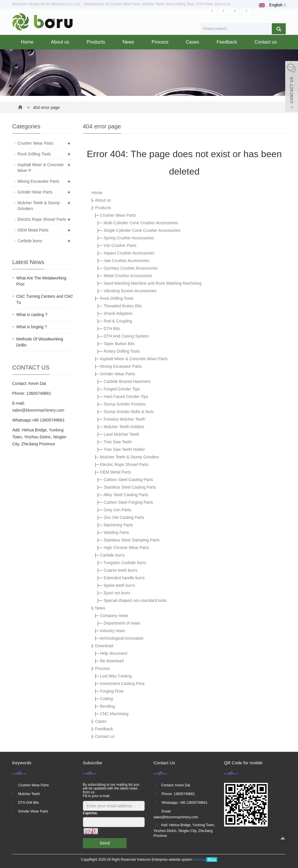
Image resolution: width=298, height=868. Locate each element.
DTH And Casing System (126, 336)
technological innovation (121, 638)
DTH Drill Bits (29, 803)
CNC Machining (114, 714)
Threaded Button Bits (123, 306)
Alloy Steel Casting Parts (126, 495)
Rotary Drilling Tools (122, 351)
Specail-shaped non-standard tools (135, 600)
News (128, 42)
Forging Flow (112, 691)
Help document (113, 653)
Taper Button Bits (119, 344)
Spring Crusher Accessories (129, 238)
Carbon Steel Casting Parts (128, 480)
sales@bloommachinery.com (38, 410)
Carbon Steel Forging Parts (128, 502)
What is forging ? (32, 327)
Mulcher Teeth (29, 794)
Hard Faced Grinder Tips (126, 397)
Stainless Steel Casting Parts (130, 487)
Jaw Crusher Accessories (126, 261)
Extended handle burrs (124, 578)
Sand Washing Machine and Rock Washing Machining (152, 283)
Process (160, 42)
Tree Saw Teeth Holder (124, 449)
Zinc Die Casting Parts (124, 517)
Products (96, 42)
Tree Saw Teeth (118, 442)
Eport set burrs (117, 593)
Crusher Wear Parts (118, 215)
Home (27, 42)
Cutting (106, 699)
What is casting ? (32, 315)
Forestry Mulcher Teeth (124, 419)
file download (112, 661)
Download (104, 646)
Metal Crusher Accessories (128, 276)
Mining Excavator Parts (121, 366)
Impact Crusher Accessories (129, 253)
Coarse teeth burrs (120, 570)
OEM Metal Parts (115, 472)
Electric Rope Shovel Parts (124, 465)
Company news (114, 616)
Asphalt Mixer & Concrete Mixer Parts (134, 359)
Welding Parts (116, 532)
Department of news (122, 623)
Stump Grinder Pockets (125, 404)
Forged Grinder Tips (122, 389)
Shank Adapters (118, 313)
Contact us (265, 42)
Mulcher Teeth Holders (124, 427)
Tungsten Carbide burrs (125, 563)
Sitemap (200, 860)
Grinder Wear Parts (117, 374)
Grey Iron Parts (117, 510)
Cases (193, 42)
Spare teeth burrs (119, 585)
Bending (107, 706)
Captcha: (90, 813)
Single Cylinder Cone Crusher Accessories (142, 230)
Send (105, 843)
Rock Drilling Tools (117, 298)
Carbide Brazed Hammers (127, 381)
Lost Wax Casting (116, 676)
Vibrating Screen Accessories (130, 291)
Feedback (227, 42)
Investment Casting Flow (122, 684)
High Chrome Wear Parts (126, 548)
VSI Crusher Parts (120, 245)
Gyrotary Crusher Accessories (131, 268)
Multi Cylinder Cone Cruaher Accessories (141, 223)
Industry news (112, 631)
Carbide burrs (112, 555)
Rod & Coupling (118, 321)
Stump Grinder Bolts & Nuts (129, 412)
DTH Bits (112, 329)
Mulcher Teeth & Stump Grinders (129, 457)
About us (60, 42)
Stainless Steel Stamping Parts (132, 540)
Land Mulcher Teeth (121, 434)
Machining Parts (118, 525)
